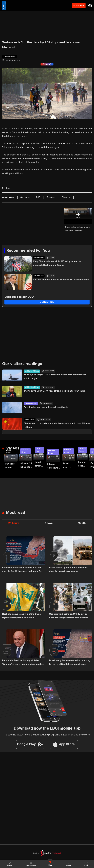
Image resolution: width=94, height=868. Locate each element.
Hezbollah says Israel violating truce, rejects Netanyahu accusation (22, 616)
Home (10, 864)
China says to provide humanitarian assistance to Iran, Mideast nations (57, 425)
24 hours (14, 523)
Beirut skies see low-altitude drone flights (46, 407)
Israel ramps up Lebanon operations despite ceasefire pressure (68, 570)
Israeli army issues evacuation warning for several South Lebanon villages (70, 662)
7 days (49, 523)
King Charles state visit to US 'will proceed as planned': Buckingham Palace (57, 263)
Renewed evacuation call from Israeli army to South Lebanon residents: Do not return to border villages (22, 570)
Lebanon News (31, 404)
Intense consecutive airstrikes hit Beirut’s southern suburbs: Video (54, 466)
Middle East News (32, 371)
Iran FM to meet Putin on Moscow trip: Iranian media (61, 280)
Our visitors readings (22, 364)
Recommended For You (28, 251)
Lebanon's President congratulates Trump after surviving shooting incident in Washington (23, 663)
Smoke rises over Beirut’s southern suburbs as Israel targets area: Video (83, 464)
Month (82, 523)
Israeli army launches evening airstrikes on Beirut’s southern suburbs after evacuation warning (69, 466)
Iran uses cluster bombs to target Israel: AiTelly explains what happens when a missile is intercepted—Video (11, 466)
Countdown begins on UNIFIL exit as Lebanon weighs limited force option (69, 616)
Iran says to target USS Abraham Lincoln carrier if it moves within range (55, 377)
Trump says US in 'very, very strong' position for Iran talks (54, 391)
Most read (16, 513)
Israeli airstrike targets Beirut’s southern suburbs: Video (40, 464)
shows (68, 864)
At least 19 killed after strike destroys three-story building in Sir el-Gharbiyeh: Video (26, 466)
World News (39, 258)
